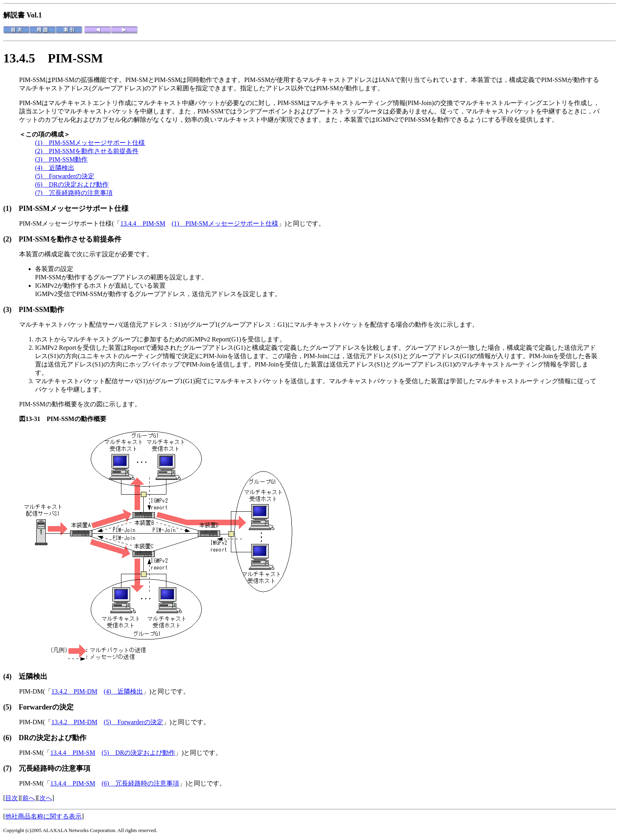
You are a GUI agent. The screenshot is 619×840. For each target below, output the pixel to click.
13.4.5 (25, 58)
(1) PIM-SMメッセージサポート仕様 (225, 223)
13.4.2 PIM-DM (74, 691)
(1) (11, 209)
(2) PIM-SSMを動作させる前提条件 (87, 151)
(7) (11, 768)
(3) (11, 310)
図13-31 (33, 419)
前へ (29, 798)
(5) (11, 707)
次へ (46, 798)
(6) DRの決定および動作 (72, 184)
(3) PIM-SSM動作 (61, 159)
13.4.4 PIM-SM (143, 223)
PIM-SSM (75, 58)
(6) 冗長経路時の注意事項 (140, 783)
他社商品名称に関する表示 (43, 816)
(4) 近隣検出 (55, 168)
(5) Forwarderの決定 (65, 176)
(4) (11, 676)
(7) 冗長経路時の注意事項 (74, 193)
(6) (11, 738)
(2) (11, 239)
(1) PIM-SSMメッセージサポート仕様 (90, 143)
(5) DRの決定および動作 (138, 753)
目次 (12, 798)
